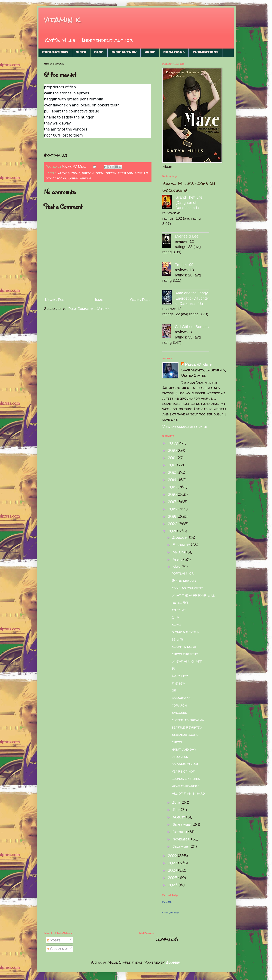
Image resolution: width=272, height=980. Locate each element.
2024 (173, 870)
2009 (173, 443)
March (179, 552)
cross (177, 742)
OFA (176, 617)
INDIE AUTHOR (124, 53)
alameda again (185, 734)
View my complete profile (185, 426)
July (177, 810)
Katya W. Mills (199, 365)
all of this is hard (188, 793)
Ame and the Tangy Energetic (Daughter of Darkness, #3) (192, 298)
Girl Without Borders (192, 327)
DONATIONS (174, 53)
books (76, 173)
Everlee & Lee (187, 236)
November (182, 839)
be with (178, 639)
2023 (173, 863)
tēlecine (179, 610)
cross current (185, 654)
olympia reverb (185, 632)
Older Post (140, 299)
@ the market (184, 580)
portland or (183, 573)
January (181, 537)
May (177, 567)
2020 (173, 524)
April (178, 559)
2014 (173, 480)
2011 (172, 458)
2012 (173, 465)
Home (150, 53)
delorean (180, 756)
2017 (173, 502)
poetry (111, 173)
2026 (173, 885)
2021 (173, 531)
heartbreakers (186, 786)
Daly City (180, 676)
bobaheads (181, 698)
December (182, 846)
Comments (58, 949)
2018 (173, 509)
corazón (179, 705)
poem (100, 173)
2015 (173, 487)
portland (125, 173)
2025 (173, 878)
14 (174, 668)
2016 (173, 494)
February (182, 545)
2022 (173, 856)
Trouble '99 (184, 265)
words (73, 178)
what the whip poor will (193, 595)
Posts (54, 940)
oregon (88, 173)
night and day (184, 749)
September (183, 824)
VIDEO (81, 53)
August (179, 817)
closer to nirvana (188, 720)
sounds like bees (186, 778)
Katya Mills (167, 902)
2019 (173, 516)
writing (85, 178)
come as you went (187, 588)
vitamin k (62, 20)
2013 (173, 472)
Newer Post (56, 299)
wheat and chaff (187, 661)
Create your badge (171, 913)
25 (174, 690)
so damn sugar (185, 764)
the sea (178, 683)
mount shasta (184, 646)
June (177, 802)
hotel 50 (180, 602)
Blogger (173, 962)
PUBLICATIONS (55, 53)
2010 (173, 450)
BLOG (99, 53)
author (64, 173)
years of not (183, 771)
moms (177, 624)
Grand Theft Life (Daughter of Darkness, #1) (189, 203)
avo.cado (179, 712)
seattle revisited (187, 727)
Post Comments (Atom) (89, 309)
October (180, 832)
